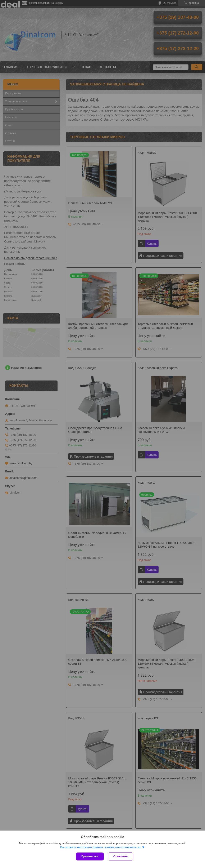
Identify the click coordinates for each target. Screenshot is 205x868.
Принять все (90, 856)
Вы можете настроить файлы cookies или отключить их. (101, 847)
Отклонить (121, 856)
